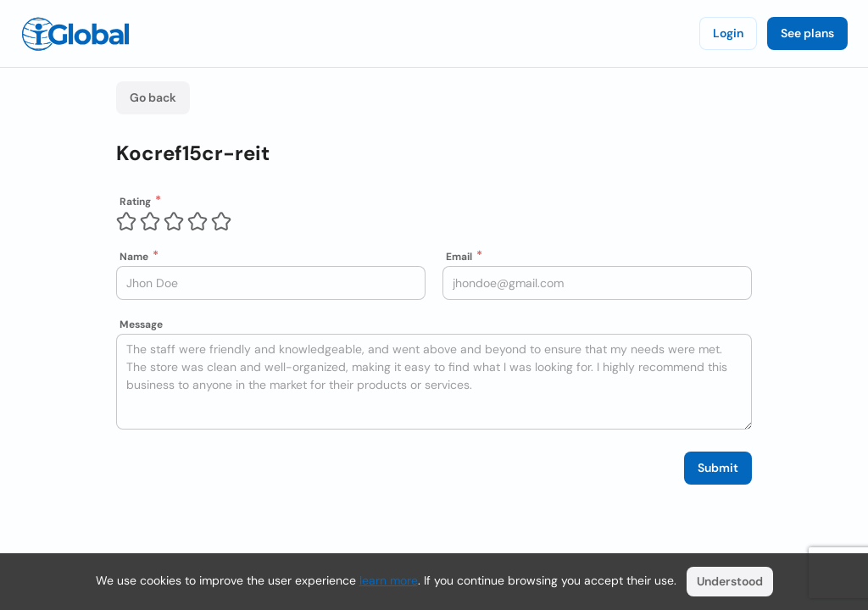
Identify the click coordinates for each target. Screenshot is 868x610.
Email (459, 257)
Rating (135, 202)
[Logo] (75, 34)
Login (728, 33)
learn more (389, 580)
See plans (807, 33)
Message (141, 324)
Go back (153, 97)
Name (134, 257)
